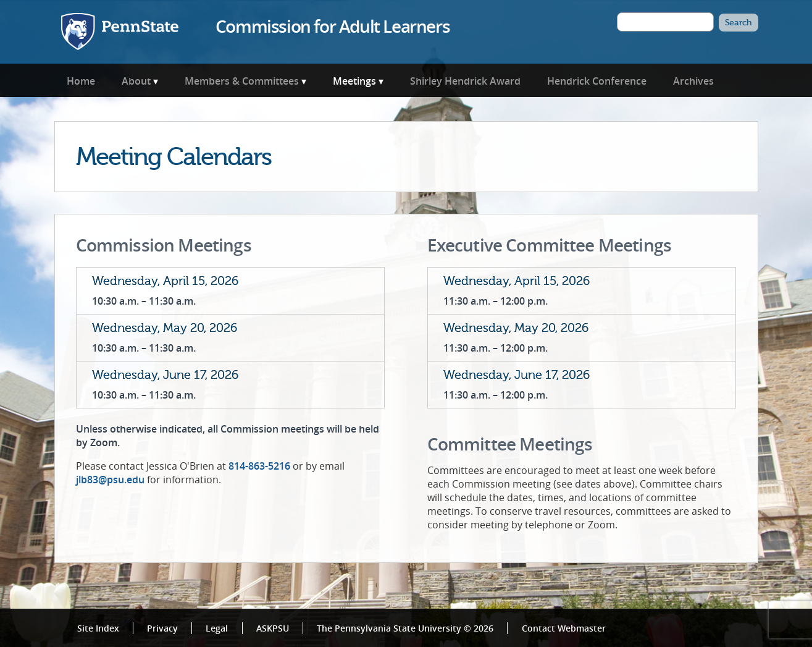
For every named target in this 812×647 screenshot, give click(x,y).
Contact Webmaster (564, 628)
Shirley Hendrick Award (465, 81)
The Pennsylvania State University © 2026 (405, 628)
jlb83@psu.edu (110, 480)
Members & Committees (242, 81)
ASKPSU (273, 628)
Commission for (333, 26)
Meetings (354, 81)
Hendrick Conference (597, 81)
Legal (217, 628)
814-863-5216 (259, 466)
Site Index (98, 628)
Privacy (162, 628)
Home (81, 81)
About (136, 81)
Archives (693, 81)
